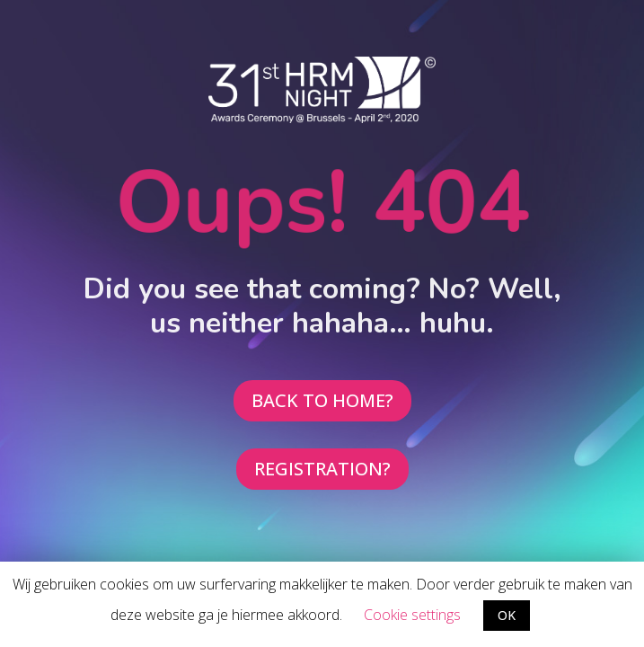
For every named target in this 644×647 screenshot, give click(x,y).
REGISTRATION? (322, 469)
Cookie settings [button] (412, 615)
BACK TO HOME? (322, 400)
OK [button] (507, 615)
